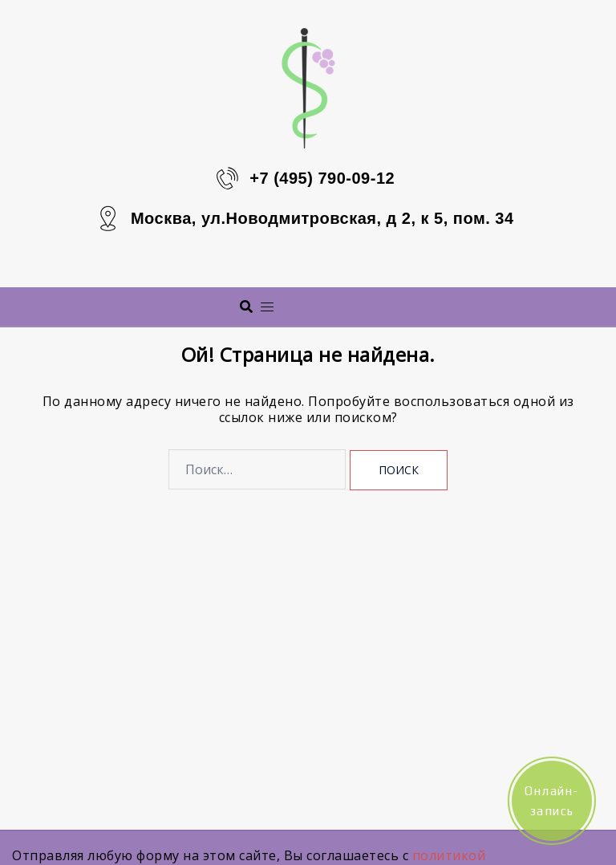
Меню (329, 306)
